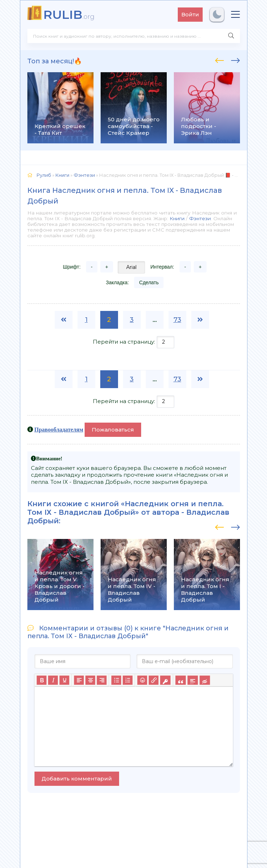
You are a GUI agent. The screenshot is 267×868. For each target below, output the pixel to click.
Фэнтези (200, 218)
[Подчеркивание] (64, 680)
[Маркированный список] (116, 680)
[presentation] (220, 59)
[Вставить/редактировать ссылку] (154, 680)
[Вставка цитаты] (180, 680)
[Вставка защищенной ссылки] (165, 680)
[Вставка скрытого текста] (205, 680)
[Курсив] (53, 680)
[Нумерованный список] (128, 680)
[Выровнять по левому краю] (79, 680)
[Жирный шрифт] (42, 680)
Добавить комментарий (77, 779)
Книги (177, 218)
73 (177, 320)
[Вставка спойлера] (193, 680)
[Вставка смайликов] (142, 680)
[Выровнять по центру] (90, 680)
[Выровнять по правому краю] (102, 680)
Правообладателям (59, 429)
